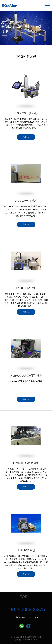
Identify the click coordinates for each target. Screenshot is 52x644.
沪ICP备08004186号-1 (29, 640)
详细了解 (26, 137)
